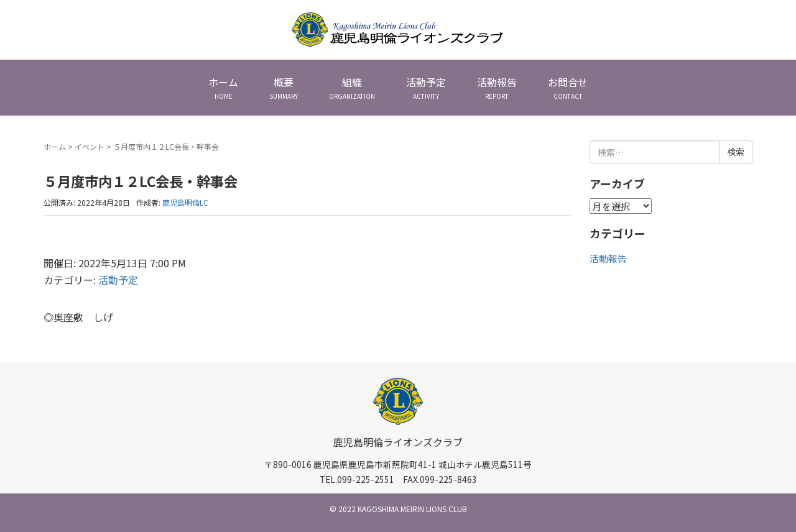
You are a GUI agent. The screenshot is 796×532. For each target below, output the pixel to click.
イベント (90, 146)
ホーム (55, 146)
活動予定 (118, 280)
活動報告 (608, 258)
